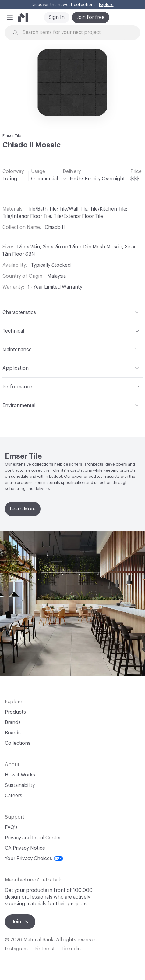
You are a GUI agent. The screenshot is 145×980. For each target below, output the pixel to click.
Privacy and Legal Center (33, 838)
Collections (18, 743)
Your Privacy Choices (34, 859)
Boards (13, 733)
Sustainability (20, 785)
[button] (10, 17)
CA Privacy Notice (25, 848)
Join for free (91, 17)
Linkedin (71, 949)
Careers (14, 796)
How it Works (20, 775)
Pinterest (45, 949)
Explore (106, 5)
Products (15, 712)
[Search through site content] (76, 32)
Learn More (23, 509)
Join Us (20, 922)
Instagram (16, 949)
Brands (13, 722)
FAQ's (11, 827)
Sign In (57, 17)
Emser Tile (12, 136)
